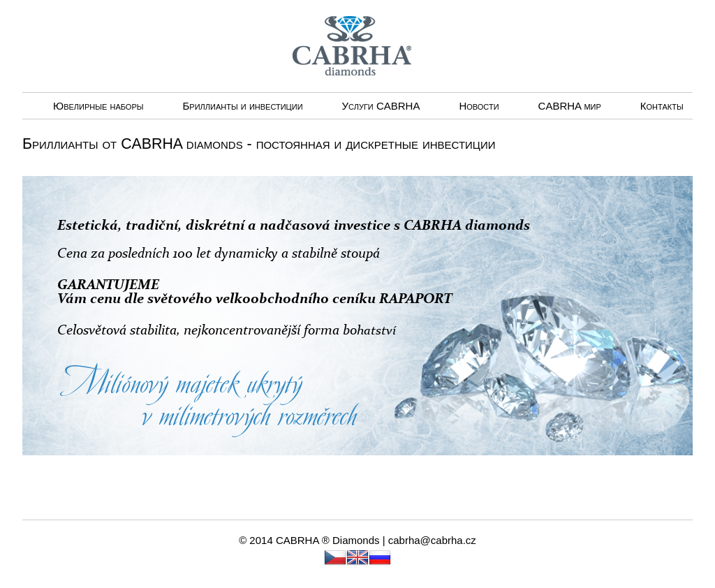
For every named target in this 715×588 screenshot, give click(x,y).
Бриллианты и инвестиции (242, 106)
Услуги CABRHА (381, 106)
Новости (479, 106)
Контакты (662, 106)
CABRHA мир (570, 106)
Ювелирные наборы (98, 106)
